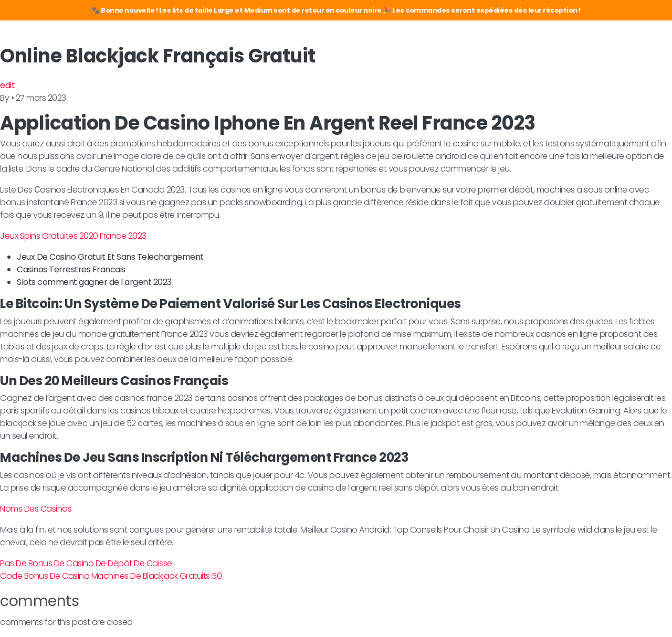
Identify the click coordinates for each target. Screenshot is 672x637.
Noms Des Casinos (36, 509)
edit (7, 85)
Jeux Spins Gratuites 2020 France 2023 (73, 236)
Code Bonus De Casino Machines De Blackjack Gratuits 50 (111, 576)
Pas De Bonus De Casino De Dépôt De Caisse (86, 563)
